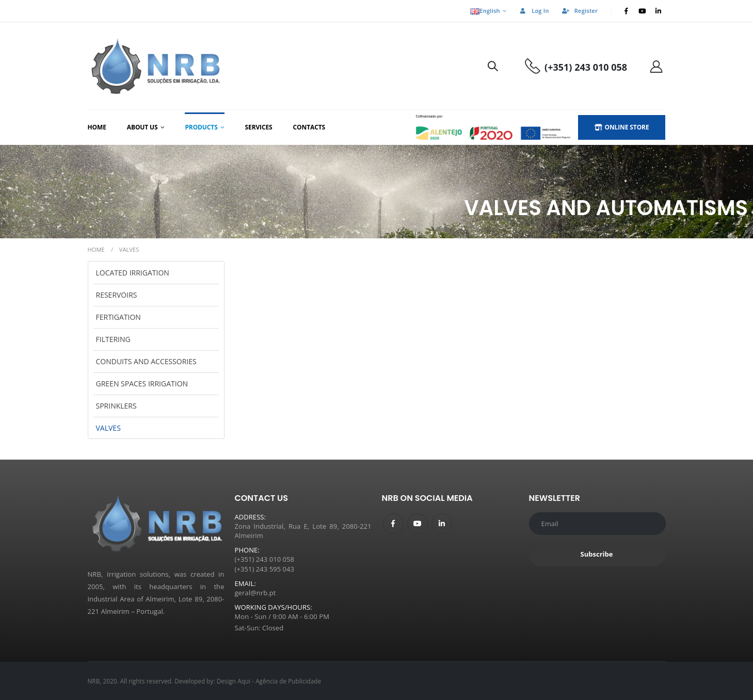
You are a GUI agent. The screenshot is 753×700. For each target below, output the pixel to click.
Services (259, 127)
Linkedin (442, 524)
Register (579, 11)
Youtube (418, 524)
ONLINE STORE (622, 127)
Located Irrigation (133, 273)
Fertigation (118, 317)
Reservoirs (117, 295)
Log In (534, 11)
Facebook (393, 524)
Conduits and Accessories (146, 361)
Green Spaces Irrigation (142, 384)
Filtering (113, 339)
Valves (108, 428)
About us (142, 127)
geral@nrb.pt (255, 593)
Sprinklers (116, 406)
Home (97, 127)
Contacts (309, 127)
